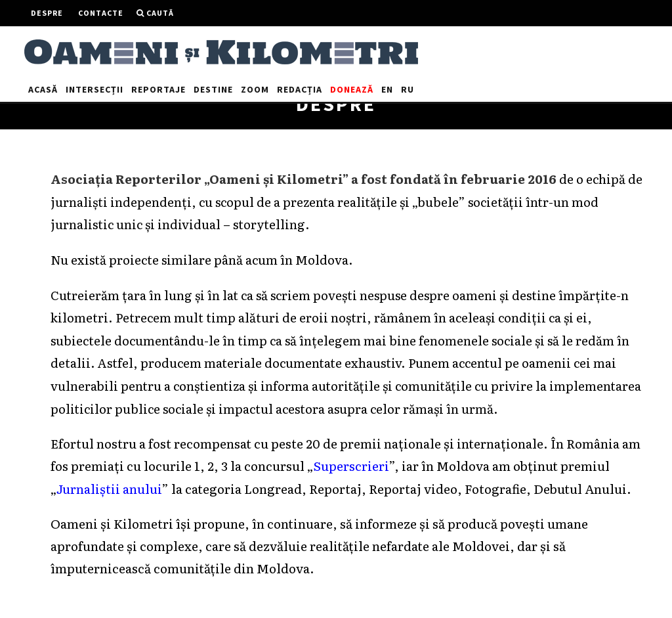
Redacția (300, 89)
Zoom (255, 89)
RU (408, 89)
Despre (47, 13)
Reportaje (158, 89)
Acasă (43, 89)
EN (387, 89)
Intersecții (94, 89)
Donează (352, 89)
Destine (213, 89)
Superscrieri (351, 466)
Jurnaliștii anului (109, 489)
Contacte (101, 13)
